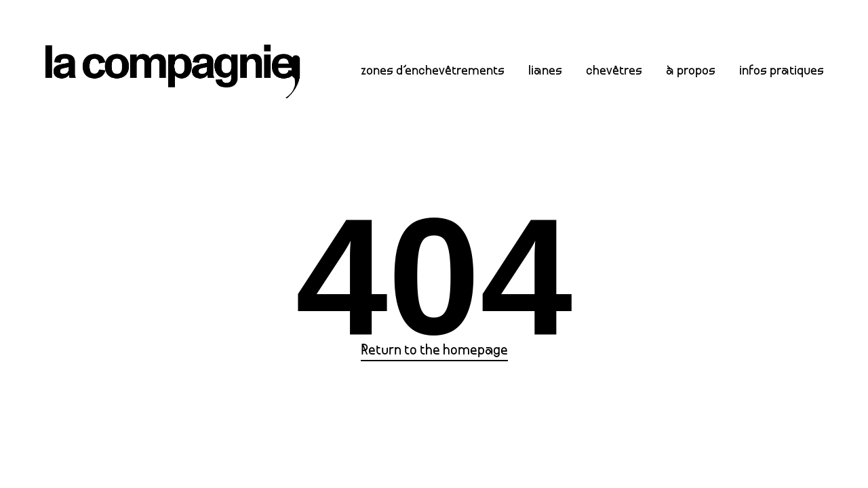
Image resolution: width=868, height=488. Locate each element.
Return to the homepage (434, 351)
